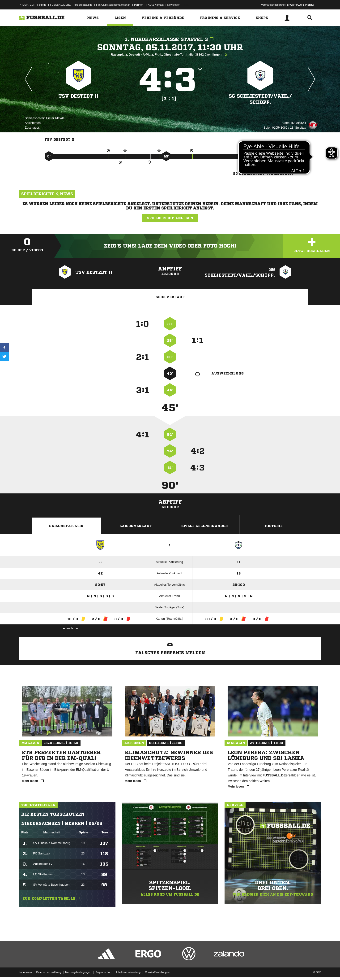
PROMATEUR (27, 5)
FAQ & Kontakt (155, 5)
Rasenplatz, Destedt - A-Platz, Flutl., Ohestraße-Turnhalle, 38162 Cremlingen (170, 55)
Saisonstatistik (66, 526)
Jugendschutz (104, 969)
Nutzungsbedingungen (78, 969)
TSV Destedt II (79, 96)
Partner (138, 5)
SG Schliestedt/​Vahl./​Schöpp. (260, 99)
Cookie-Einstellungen (157, 969)
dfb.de (43, 5)
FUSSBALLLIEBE (60, 5)
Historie (274, 526)
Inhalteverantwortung (128, 969)
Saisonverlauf (136, 526)
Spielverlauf (170, 297)
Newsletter (174, 5)
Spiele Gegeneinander (205, 526)
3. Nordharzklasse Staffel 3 (170, 39)
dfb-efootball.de (83, 5)
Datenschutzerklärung (49, 969)
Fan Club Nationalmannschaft (113, 5)
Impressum (25, 969)
